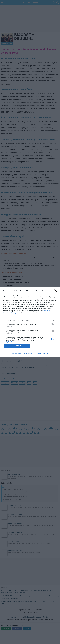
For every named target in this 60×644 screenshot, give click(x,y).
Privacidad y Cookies (41, 353)
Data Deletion (16, 353)
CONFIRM (17, 346)
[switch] (52, 324)
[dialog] (30, 322)
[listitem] (30, 320)
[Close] (56, 291)
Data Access (28, 353)
